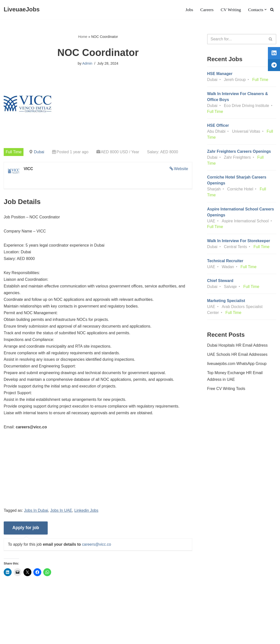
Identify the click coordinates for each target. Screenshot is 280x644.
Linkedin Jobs (87, 512)
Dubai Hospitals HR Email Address (237, 347)
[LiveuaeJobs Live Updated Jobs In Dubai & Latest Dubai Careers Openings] (22, 10)
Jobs (189, 10)
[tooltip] (273, 54)
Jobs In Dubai (36, 512)
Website (181, 169)
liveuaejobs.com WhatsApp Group (237, 365)
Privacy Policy (47, 625)
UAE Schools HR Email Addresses (237, 356)
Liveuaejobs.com (19, 638)
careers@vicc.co (97, 546)
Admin (87, 64)
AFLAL (64, 638)
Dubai (39, 152)
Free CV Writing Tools (226, 390)
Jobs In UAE (61, 512)
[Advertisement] (98, 474)
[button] (266, 10)
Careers (207, 10)
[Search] (272, 10)
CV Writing (231, 10)
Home (83, 37)
